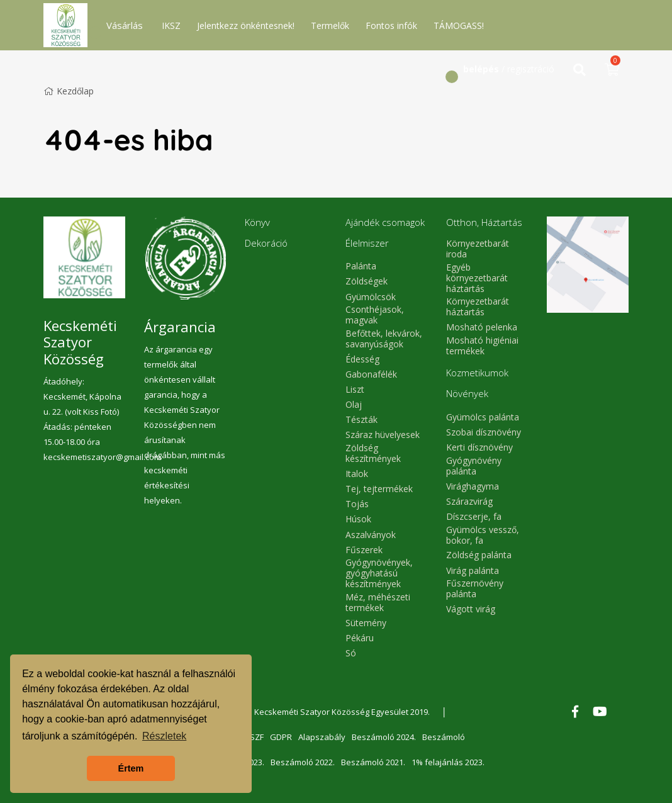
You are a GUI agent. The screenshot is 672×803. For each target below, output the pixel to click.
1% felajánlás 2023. (448, 762)
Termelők (330, 25)
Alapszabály (322, 737)
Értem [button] (131, 768)
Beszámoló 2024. (384, 737)
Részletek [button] (164, 736)
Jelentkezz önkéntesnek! (246, 25)
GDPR (281, 737)
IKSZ (171, 25)
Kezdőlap (69, 91)
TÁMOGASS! (459, 25)
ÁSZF (254, 737)
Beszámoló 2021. (373, 762)
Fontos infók (391, 25)
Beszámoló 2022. (303, 762)
